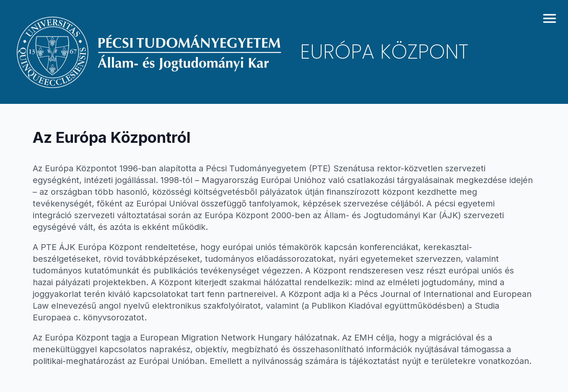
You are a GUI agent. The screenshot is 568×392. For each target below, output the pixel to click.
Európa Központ (384, 52)
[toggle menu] (550, 18)
